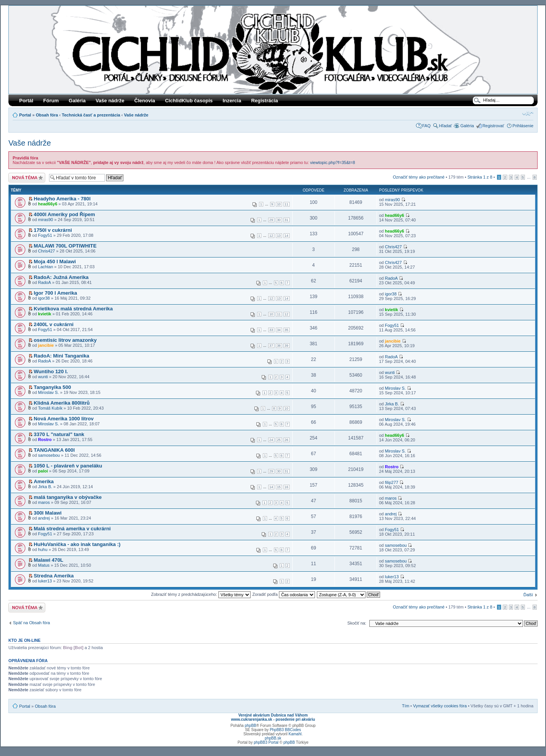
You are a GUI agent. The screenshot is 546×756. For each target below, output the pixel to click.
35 (287, 330)
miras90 (393, 200)
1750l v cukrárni (53, 230)
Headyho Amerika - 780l (62, 199)
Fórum (51, 101)
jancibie (46, 345)
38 (279, 346)
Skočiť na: (357, 623)
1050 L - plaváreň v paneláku (68, 466)
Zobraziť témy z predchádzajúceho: (201, 594)
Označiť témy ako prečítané (419, 177)
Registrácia (264, 101)
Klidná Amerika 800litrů (62, 403)
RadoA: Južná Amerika (61, 277)
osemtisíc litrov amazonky (65, 340)
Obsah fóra (47, 115)
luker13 (45, 581)
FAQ (426, 126)
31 (287, 220)
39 (287, 346)
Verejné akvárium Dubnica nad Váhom (273, 715)
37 (271, 346)
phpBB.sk (273, 738)
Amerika (44, 481)
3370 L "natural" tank (59, 434)
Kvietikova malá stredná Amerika (73, 309)
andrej (44, 518)
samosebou (49, 455)
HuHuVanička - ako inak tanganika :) (77, 544)
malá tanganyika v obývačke (68, 497)
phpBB (251, 726)
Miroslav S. (48, 392)
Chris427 (46, 251)
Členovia (145, 101)
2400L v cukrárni (54, 324)
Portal (25, 115)
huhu (43, 549)
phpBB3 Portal (266, 742)
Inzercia (232, 101)
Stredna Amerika (54, 576)
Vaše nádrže (110, 101)
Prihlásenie (523, 126)
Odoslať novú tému (27, 178)
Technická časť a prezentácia (91, 115)
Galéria (77, 101)
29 (271, 220)
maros (44, 502)
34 (279, 330)
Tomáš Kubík (50, 408)
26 (287, 440)
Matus (44, 565)
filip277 (392, 482)
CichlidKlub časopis (189, 101)
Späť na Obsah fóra (31, 623)
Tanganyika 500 (52, 387)
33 (271, 330)
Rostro (45, 439)
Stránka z (480, 177)
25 (279, 440)
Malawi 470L (48, 560)
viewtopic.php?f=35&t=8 (332, 162)
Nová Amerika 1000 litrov (64, 419)
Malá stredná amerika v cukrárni (72, 529)
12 (271, 236)
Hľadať (446, 126)
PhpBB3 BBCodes (285, 730)
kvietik (44, 314)
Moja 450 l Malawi (55, 262)
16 (287, 487)
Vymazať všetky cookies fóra (440, 706)
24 (271, 440)
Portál (26, 101)
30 (279, 220)
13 (279, 236)
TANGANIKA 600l (54, 450)
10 (279, 204)
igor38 (44, 298)
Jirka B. (392, 404)
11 (287, 204)
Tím (406, 706)
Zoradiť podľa (284, 594)
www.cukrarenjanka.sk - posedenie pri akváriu (273, 719)
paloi (43, 471)
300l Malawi (48, 513)
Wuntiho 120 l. (51, 371)
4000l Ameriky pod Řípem (64, 214)
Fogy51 (45, 235)
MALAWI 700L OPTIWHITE (65, 246)
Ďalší (528, 595)
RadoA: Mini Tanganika (61, 356)
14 (287, 236)
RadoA (44, 282)
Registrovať (493, 126)
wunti (43, 377)
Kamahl (295, 734)
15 (279, 487)
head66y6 (48, 204)
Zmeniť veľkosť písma (528, 113)
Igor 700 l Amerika (55, 293)
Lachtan (45, 267)
